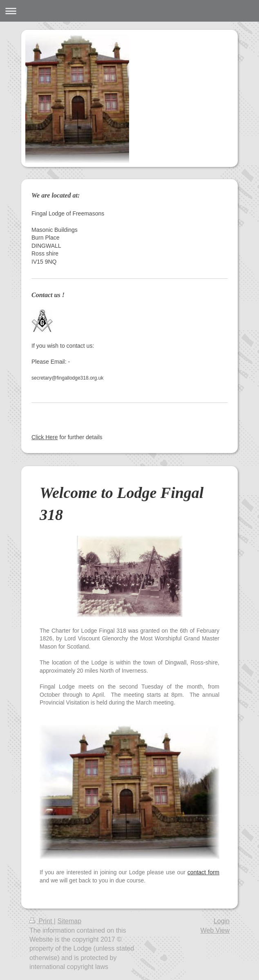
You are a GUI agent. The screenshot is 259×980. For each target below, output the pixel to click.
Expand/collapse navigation (129, 11)
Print (42, 921)
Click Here (45, 437)
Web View (215, 930)
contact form (203, 872)
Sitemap (69, 921)
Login (222, 921)
